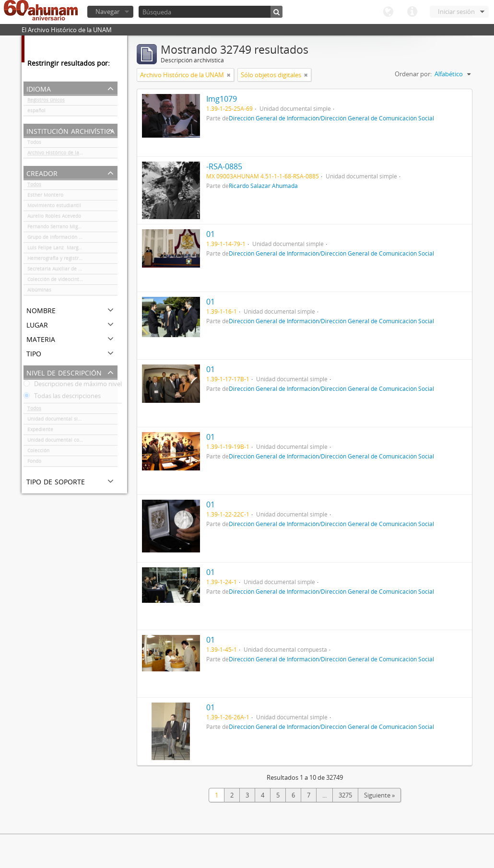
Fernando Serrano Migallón (58, 228)
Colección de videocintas (56, 281)
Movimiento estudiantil (54, 207)
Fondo (34, 463)
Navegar (107, 12)
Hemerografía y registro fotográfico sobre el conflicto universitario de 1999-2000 (72, 260)
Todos (34, 144)
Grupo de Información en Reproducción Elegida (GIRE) (72, 239)
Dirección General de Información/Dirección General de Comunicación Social (331, 118)
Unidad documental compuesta (63, 442)
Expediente (40, 431)
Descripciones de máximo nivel (73, 386)
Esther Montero (45, 197)
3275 (345, 795)
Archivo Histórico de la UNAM (61, 154)
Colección (38, 452)
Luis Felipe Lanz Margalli (56, 249)
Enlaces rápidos (412, 12)
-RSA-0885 (224, 166)
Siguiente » (379, 795)
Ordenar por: (413, 74)
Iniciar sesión (456, 12)
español (36, 112)
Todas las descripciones (62, 398)
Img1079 (222, 99)
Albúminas (39, 292)
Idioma (388, 12)
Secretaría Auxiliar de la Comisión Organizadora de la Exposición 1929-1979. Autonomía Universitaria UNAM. (72, 270)
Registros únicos (46, 102)
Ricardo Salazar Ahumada (263, 186)
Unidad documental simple (58, 421)
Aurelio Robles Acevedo (54, 218)
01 (211, 234)
